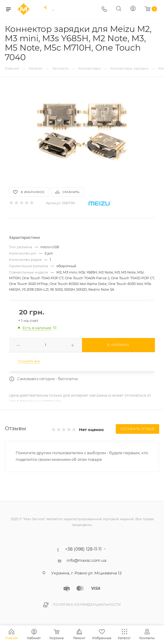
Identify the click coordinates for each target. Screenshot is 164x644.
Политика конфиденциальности (87, 605)
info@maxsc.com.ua (87, 560)
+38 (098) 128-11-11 (83, 549)
